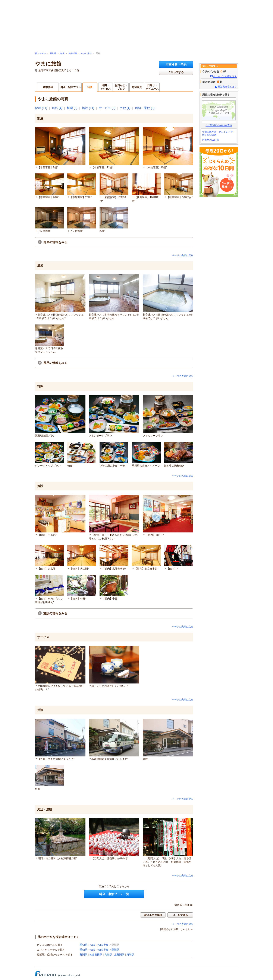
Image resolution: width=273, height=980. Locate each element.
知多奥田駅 (96, 955)
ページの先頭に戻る (183, 255)
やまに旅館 (86, 53)
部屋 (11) (41, 108)
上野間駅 (119, 955)
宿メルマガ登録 (153, 915)
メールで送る (180, 915)
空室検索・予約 (176, 65)
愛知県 (53, 53)
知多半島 (73, 53)
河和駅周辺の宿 (211, 140)
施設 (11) (88, 108)
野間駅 (115, 950)
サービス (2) (107, 108)
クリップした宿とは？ (225, 76)
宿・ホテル (40, 53)
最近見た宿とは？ (227, 87)
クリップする (176, 72)
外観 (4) (125, 108)
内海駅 (108, 955)
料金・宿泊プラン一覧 (114, 894)
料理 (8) (72, 108)
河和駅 (130, 955)
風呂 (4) (57, 108)
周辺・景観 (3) (145, 108)
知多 (62, 53)
